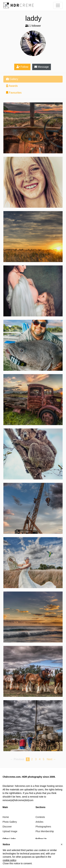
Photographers (43, 827)
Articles (39, 822)
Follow (22, 67)
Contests (40, 817)
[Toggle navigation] (58, 5)
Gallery (12, 79)
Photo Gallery (10, 822)
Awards (12, 86)
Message (42, 67)
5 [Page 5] (44, 759)
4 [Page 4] (40, 759)
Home (6, 817)
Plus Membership (45, 831)
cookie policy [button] (9, 860)
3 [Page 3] (36, 759)
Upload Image (10, 831)
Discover (7, 827)
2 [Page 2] (32, 759)
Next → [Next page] (51, 759)
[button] (62, 844)
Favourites (14, 93)
